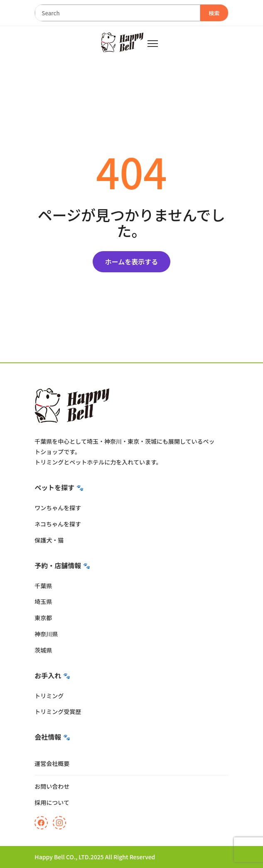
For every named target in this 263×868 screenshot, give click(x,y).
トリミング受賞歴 (58, 712)
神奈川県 (46, 634)
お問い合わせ (52, 786)
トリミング (49, 696)
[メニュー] (153, 44)
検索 (214, 13)
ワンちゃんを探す (58, 508)
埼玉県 (43, 601)
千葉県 (43, 586)
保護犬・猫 (49, 540)
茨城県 (43, 650)
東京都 (43, 618)
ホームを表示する (132, 262)
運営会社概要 (52, 763)
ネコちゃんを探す (58, 524)
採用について (52, 802)
